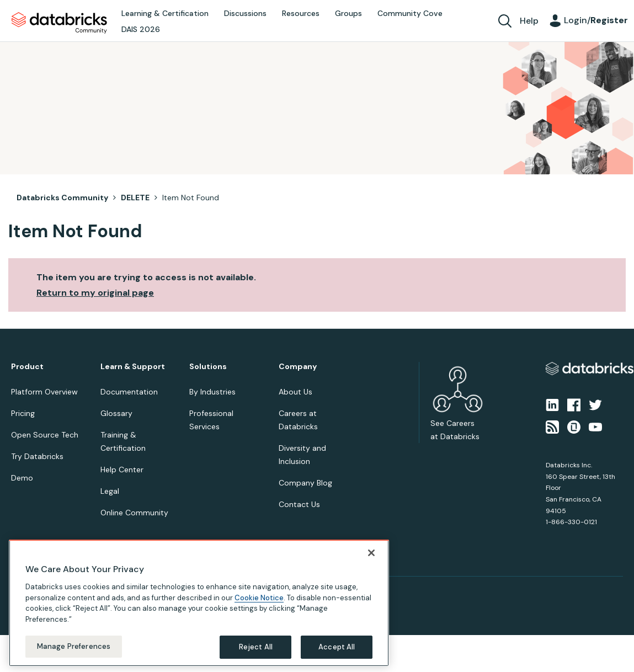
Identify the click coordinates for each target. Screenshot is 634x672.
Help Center (122, 470)
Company (298, 367)
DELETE (135, 198)
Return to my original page (95, 293)
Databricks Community (59, 23)
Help (529, 21)
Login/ (596, 20)
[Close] (371, 553)
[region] (199, 603)
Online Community (134, 513)
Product (27, 367)
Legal (110, 491)
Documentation (129, 392)
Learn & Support (133, 367)
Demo (22, 478)
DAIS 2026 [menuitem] (141, 29)
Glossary (116, 413)
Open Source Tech (45, 435)
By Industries (212, 392)
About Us (295, 392)
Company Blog (305, 483)
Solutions (208, 367)
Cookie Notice (259, 598)
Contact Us (299, 504)
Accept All (337, 647)
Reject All (256, 647)
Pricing (23, 413)
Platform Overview (44, 392)
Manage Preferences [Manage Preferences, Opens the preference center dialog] (74, 646)
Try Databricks (37, 456)
